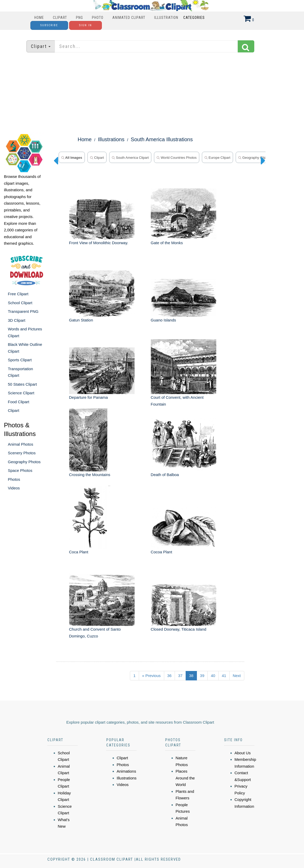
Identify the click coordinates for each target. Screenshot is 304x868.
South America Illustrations (162, 139)
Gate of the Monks (167, 243)
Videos (14, 488)
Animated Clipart (129, 18)
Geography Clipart (254, 158)
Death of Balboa (165, 475)
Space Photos (20, 470)
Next (237, 676)
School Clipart (20, 303)
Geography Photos (24, 462)
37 (180, 676)
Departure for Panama (89, 397)
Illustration (166, 18)
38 (191, 676)
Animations (126, 771)
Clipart (60, 18)
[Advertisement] (152, 93)
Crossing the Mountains (90, 475)
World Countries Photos (177, 158)
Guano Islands (164, 320)
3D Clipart (17, 320)
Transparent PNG (23, 311)
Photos (14, 479)
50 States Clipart (22, 384)
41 (224, 676)
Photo (98, 18)
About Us (243, 753)
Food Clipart (19, 402)
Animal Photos (21, 444)
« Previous (151, 676)
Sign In (85, 25)
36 (170, 676)
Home (39, 18)
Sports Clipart (20, 360)
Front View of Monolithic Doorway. (99, 243)
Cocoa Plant (162, 552)
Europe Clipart (217, 158)
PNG (79, 18)
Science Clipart (21, 393)
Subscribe (49, 25)
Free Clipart (18, 294)
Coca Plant (79, 552)
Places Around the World (185, 778)
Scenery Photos (22, 453)
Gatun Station (81, 320)
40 (213, 676)
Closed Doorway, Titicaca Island (179, 629)
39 (202, 676)
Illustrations (111, 139)
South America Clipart (130, 158)
